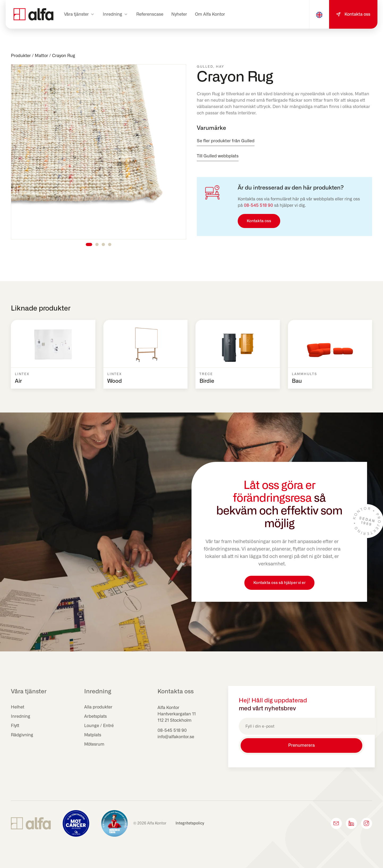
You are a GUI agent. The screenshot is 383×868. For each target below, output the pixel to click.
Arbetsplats (95, 716)
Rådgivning (22, 735)
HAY (220, 67)
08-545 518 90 (258, 205)
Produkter (21, 56)
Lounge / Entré (99, 726)
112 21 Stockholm (175, 720)
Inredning (21, 716)
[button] (79, 14)
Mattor (41, 56)
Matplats (93, 735)
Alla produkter (98, 707)
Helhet (18, 707)
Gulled (205, 67)
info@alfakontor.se (176, 737)
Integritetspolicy (190, 823)
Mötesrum (94, 744)
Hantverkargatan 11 (177, 714)
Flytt (15, 726)
